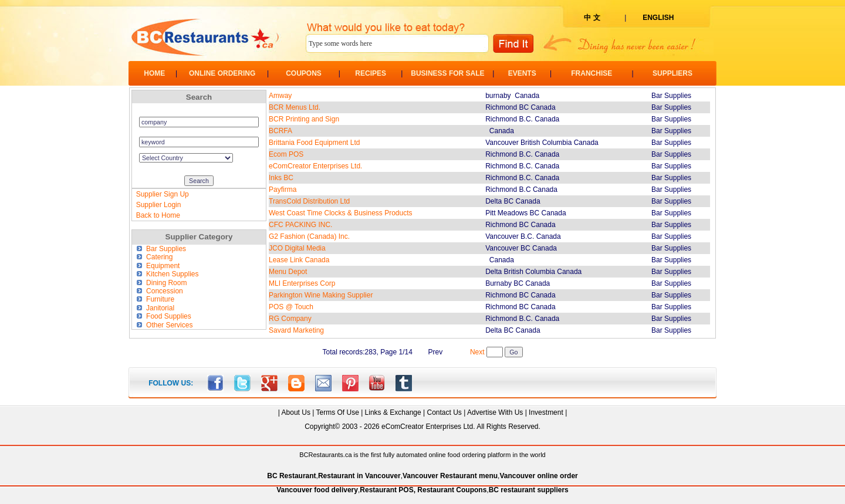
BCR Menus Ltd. (295, 107)
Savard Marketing (296, 330)
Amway (280, 96)
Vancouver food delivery (317, 490)
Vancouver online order (538, 476)
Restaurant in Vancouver (359, 476)
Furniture (156, 299)
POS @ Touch (291, 307)
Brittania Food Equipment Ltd (314, 143)
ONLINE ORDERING (222, 73)
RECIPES (371, 73)
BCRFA (280, 131)
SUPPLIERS (672, 73)
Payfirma (283, 190)
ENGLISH (658, 18)
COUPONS (304, 73)
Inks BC (281, 178)
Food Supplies (164, 316)
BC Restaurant (291, 476)
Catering (155, 257)
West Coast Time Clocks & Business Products (341, 213)
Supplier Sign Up (163, 194)
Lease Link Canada (299, 260)
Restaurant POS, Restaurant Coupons (423, 490)
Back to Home (158, 215)
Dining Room (162, 283)
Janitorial (156, 308)
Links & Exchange (393, 412)
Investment (546, 412)
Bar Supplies (161, 249)
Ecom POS (286, 154)
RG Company (290, 319)
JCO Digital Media (297, 248)
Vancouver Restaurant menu (450, 476)
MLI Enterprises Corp (302, 283)
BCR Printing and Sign (304, 119)
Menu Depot (288, 272)
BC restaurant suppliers (529, 490)
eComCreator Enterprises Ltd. (315, 166)
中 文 (592, 18)
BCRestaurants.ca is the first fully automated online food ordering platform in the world (422, 455)
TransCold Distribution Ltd (309, 201)
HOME (154, 73)
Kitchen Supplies (168, 274)
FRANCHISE (591, 73)
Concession (160, 291)
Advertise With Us (495, 412)
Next (477, 352)
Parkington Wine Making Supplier (321, 295)
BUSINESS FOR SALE (447, 73)
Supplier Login (159, 205)
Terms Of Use (337, 412)
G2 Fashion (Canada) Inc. (309, 236)
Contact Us (444, 412)
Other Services (165, 325)
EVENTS (522, 73)
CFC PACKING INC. (300, 225)
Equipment (158, 266)
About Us (296, 412)
